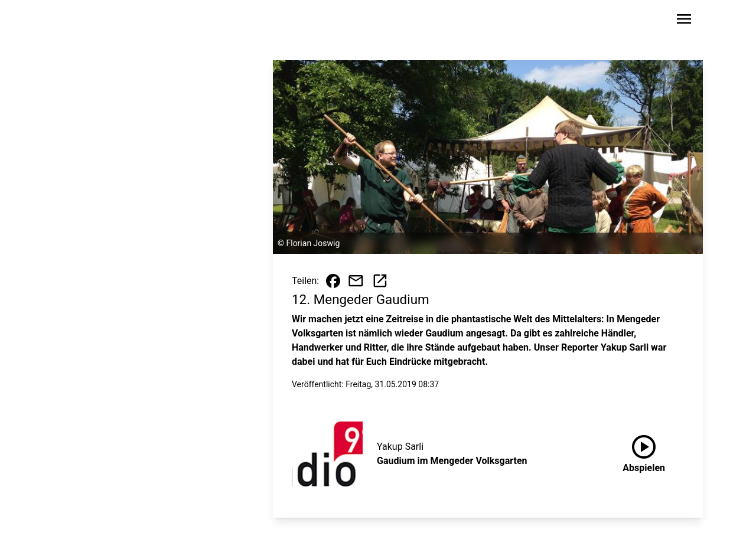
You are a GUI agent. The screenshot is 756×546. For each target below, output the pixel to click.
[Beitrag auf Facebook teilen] (333, 281)
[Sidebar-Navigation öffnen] (684, 21)
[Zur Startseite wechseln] (91, 21)
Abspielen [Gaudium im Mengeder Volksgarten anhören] (644, 452)
